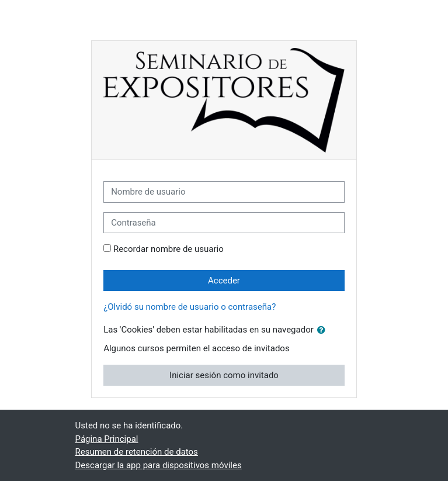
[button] (324, 331)
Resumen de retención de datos (137, 452)
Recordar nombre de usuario (169, 249)
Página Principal (107, 439)
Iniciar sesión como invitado (224, 375)
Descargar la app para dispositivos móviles (159, 465)
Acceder (224, 281)
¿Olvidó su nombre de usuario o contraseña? (190, 307)
